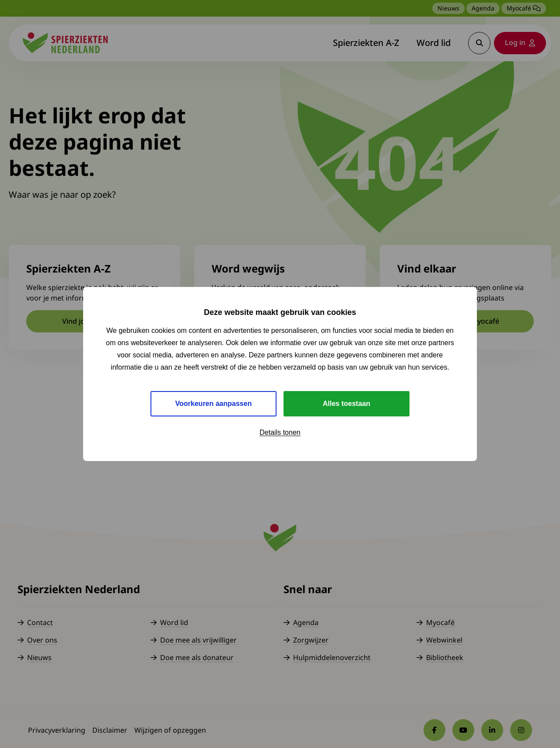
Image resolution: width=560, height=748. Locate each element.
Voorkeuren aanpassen (214, 404)
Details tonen (280, 432)
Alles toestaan (346, 404)
